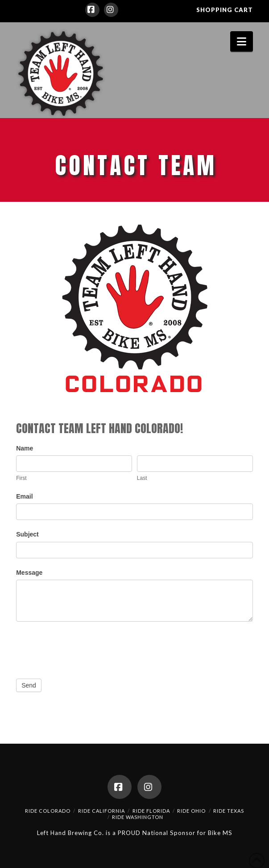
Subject (27, 534)
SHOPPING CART (225, 10)
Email (24, 496)
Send (29, 685)
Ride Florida (151, 811)
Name (25, 448)
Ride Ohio (191, 811)
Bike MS (220, 833)
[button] (242, 41)
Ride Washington (138, 817)
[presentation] (84, 648)
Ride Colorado (48, 811)
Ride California (101, 811)
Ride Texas (229, 811)
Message (29, 573)
